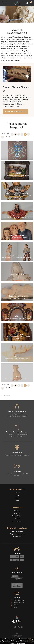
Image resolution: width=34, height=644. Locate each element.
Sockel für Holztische (17, 296)
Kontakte (17, 511)
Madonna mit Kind (17, 274)
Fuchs (17, 377)
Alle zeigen (9, 137)
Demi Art (17, 493)
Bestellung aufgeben (17, 531)
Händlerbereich (17, 521)
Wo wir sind (17, 513)
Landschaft (17, 173)
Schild (17, 316)
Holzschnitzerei (17, 537)
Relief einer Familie (17, 235)
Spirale (17, 155)
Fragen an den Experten (17, 534)
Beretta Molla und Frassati (17, 256)
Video (17, 495)
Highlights (17, 498)
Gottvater (17, 215)
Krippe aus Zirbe (17, 334)
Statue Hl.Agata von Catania (17, 193)
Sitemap (17, 501)
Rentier (17, 357)
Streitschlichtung (17, 516)
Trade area (17, 519)
